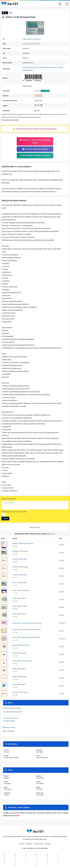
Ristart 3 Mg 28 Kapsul (19, 669)
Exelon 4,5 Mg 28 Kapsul (20, 606)
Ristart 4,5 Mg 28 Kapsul (20, 677)
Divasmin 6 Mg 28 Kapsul (20, 575)
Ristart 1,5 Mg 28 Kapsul (20, 653)
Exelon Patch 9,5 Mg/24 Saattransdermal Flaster (26, 637)
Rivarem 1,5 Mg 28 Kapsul (20, 692)
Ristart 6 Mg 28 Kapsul (19, 684)
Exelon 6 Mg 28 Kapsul (19, 614)
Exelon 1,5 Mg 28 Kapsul (20, 583)
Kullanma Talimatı (9, 727)
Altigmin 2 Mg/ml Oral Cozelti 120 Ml (23, 543)
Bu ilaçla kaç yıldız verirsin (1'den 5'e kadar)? (14, 512)
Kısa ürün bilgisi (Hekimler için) (31, 44)
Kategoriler (29, 844)
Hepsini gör (51, 534)
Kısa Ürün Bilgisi (9, 731)
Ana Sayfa (22, 844)
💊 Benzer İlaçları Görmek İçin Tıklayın (35, 155)
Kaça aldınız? (45, 91)
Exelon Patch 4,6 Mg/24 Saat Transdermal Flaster (27, 630)
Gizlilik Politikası (39, 844)
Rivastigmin (26, 49)
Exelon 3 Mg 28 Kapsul (19, 598)
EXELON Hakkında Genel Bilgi (12, 708)
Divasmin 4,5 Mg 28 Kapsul (20, 567)
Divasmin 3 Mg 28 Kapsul (20, 559)
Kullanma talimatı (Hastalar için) (32, 39)
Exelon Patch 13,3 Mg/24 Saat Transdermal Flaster (27, 623)
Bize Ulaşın (48, 844)
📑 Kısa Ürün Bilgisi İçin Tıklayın (35, 149)
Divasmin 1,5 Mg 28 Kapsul (20, 551)
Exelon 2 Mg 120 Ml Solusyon (21, 590)
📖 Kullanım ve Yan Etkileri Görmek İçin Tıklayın (35, 141)
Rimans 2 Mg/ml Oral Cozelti (21, 645)
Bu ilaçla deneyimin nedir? (9, 499)
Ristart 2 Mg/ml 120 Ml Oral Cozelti (22, 661)
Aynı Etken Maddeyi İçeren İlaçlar (13, 712)
